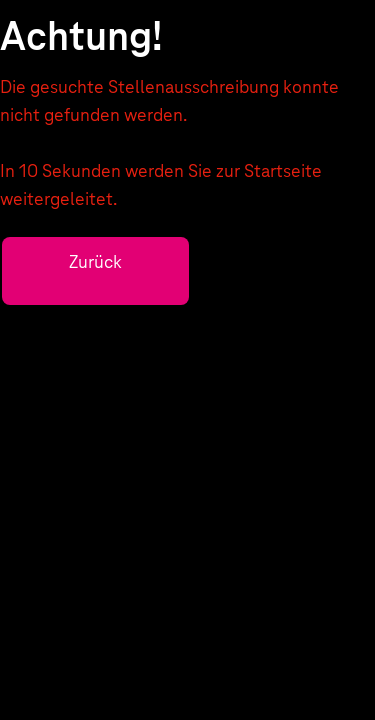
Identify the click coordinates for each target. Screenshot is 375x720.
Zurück (95, 261)
